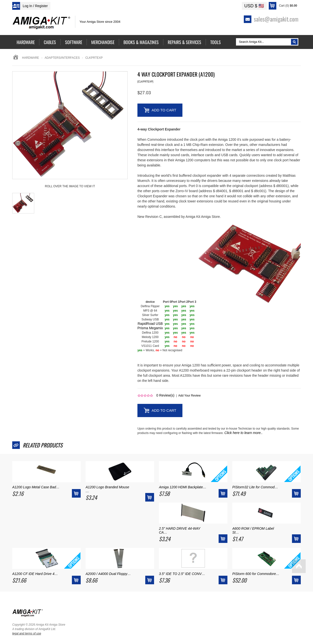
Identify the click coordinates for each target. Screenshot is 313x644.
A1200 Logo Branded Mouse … (107, 489)
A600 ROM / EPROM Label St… (253, 530)
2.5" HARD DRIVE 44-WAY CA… (180, 530)
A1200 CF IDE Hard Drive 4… (35, 574)
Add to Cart (164, 110)
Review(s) (165, 395)
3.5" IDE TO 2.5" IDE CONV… (182, 574)
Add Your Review (189, 396)
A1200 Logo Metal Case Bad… (36, 487)
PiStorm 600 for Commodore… (256, 574)
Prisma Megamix (150, 328)
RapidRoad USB (150, 324)
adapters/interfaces (62, 58)
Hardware (31, 58)
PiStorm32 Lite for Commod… (255, 487)
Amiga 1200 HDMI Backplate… (183, 487)
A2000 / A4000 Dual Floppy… (108, 574)
